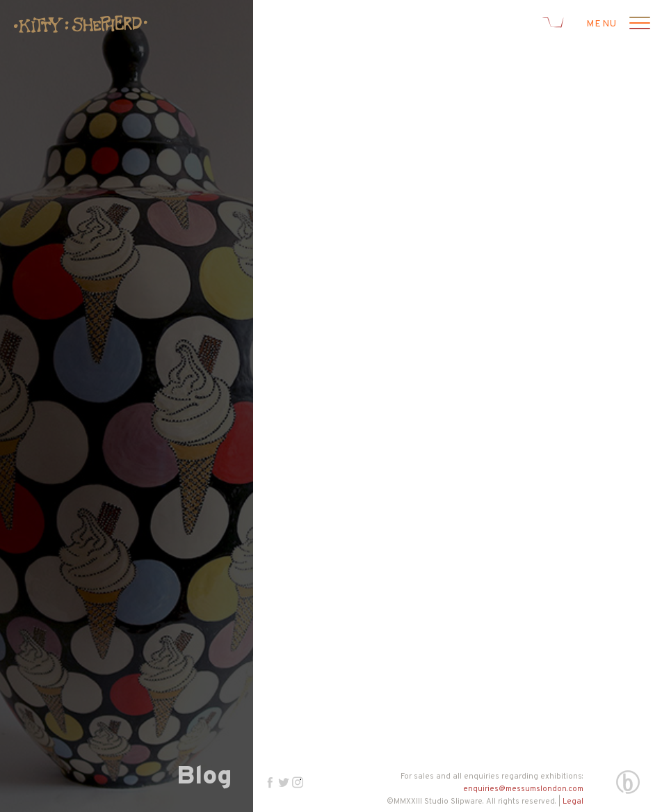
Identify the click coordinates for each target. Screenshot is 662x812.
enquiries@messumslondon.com (523, 789)
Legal (573, 802)
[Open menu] (638, 24)
